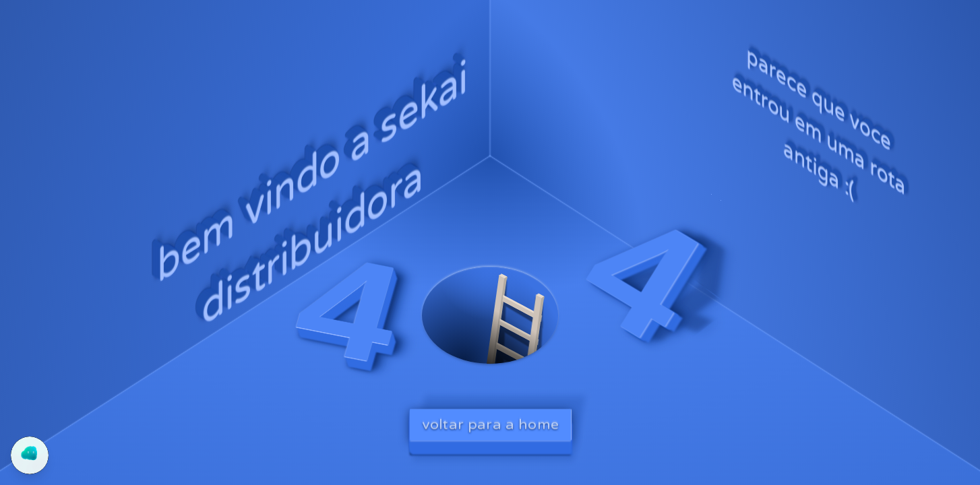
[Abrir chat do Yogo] (30, 455)
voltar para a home (490, 424)
